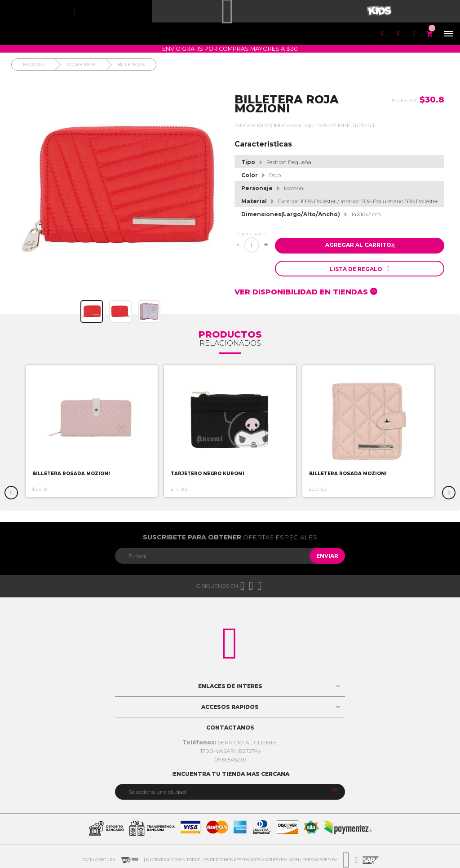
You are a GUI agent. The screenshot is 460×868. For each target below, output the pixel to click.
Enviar (327, 556)
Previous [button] (11, 493)
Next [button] (449, 493)
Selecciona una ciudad (157, 792)
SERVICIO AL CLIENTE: (230, 742)
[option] (92, 431)
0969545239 (230, 759)
